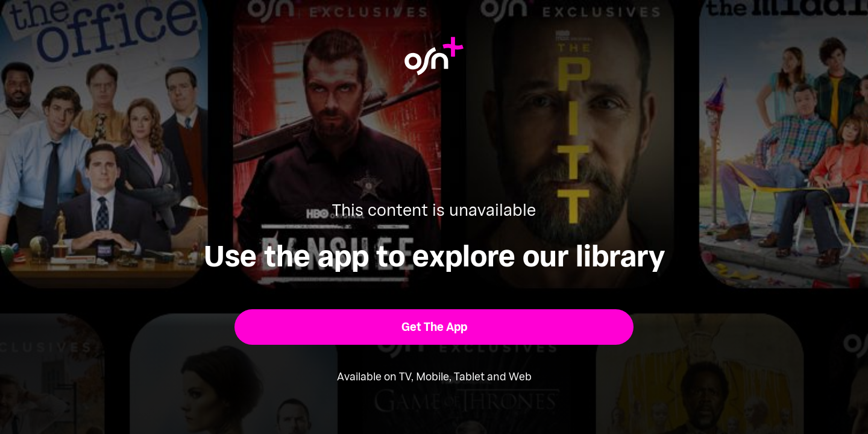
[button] (434, 327)
